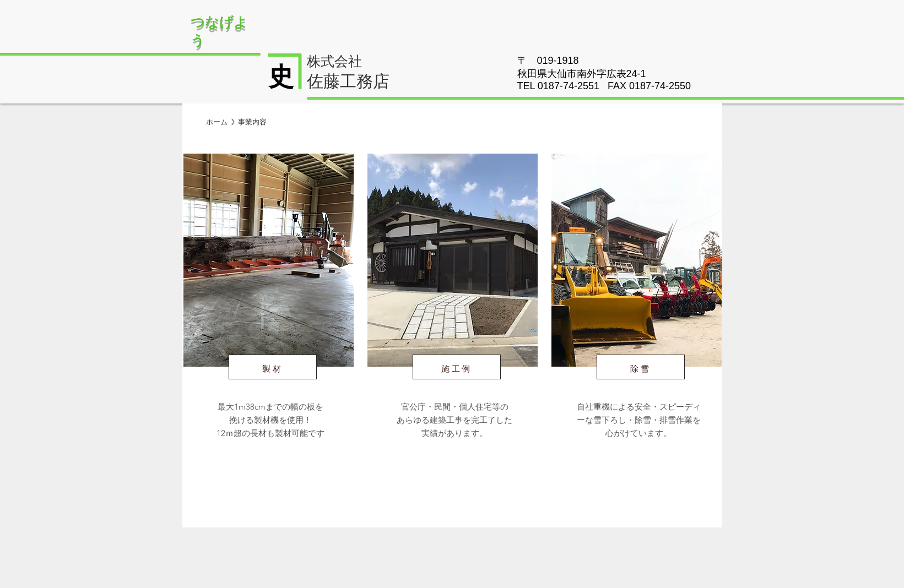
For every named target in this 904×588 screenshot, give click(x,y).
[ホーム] (217, 122)
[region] (268, 314)
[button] (252, 122)
